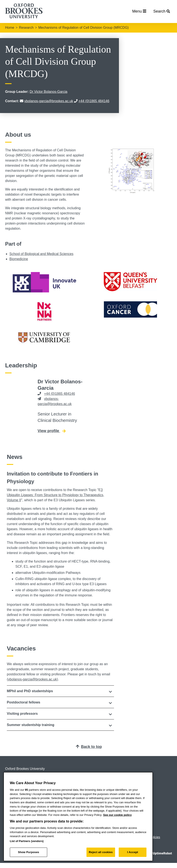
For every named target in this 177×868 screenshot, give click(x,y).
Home (10, 28)
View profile (52, 430)
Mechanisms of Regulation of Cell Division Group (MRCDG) (83, 28)
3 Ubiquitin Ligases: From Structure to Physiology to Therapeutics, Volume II (56, 495)
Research (26, 28)
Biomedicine (19, 259)
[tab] (60, 691)
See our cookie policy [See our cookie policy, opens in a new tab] (117, 815)
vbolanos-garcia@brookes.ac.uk (49, 101)
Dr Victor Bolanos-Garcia (49, 92)
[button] (60, 691)
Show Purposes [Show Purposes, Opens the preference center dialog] (29, 852)
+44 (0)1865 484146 (94, 101)
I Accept (132, 852)
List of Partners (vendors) (27, 841)
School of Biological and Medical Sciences (41, 254)
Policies (155, 837)
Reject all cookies (101, 852)
